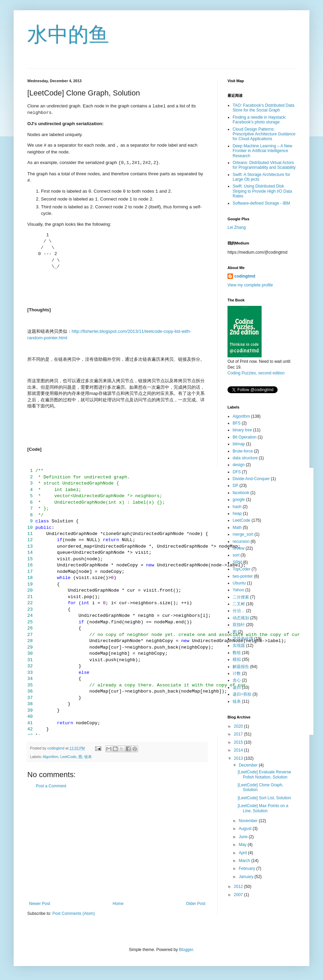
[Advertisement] (117, 845)
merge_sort (243, 534)
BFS (237, 423)
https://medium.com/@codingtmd (258, 252)
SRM (237, 562)
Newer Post (40, 904)
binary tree (242, 430)
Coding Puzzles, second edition (256, 373)
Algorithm (50, 757)
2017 (239, 734)
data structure (245, 458)
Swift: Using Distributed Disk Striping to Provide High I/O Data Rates (262, 191)
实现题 (239, 645)
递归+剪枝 (242, 694)
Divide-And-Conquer (251, 479)
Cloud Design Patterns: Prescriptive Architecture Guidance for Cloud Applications (264, 134)
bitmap (239, 444)
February (247, 868)
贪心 (237, 680)
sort (236, 555)
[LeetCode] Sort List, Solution (264, 798)
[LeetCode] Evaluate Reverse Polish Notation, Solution (265, 774)
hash (237, 507)
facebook (241, 493)
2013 (239, 758)
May (243, 845)
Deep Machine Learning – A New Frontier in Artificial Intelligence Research (262, 151)
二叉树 (239, 604)
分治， (239, 611)
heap (237, 514)
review (239, 548)
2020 (239, 726)
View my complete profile (250, 285)
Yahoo (238, 590)
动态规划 (241, 618)
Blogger (186, 950)
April (243, 853)
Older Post (196, 904)
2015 (239, 742)
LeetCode (68, 757)
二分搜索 (241, 597)
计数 (237, 673)
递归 (237, 687)
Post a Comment (51, 786)
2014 (239, 750)
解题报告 (241, 667)
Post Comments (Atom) (74, 914)
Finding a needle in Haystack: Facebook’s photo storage (259, 120)
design (239, 465)
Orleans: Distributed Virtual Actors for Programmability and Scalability (264, 165)
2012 (239, 887)
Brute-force (243, 451)
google (239, 500)
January (247, 877)
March (245, 861)
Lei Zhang (237, 227)
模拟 (237, 659)
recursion (241, 541)
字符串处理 (243, 639)
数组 (237, 653)
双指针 (239, 625)
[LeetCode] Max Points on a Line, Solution (263, 808)
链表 (88, 757)
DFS (237, 472)
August (246, 829)
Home (118, 904)
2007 (239, 895)
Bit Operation (245, 437)
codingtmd (245, 276)
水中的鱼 (68, 35)
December (249, 765)
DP (236, 486)
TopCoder (241, 569)
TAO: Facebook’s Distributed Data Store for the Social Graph (263, 108)
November (249, 821)
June (244, 837)
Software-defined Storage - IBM (261, 203)
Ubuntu (239, 583)
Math (237, 528)
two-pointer (243, 576)
